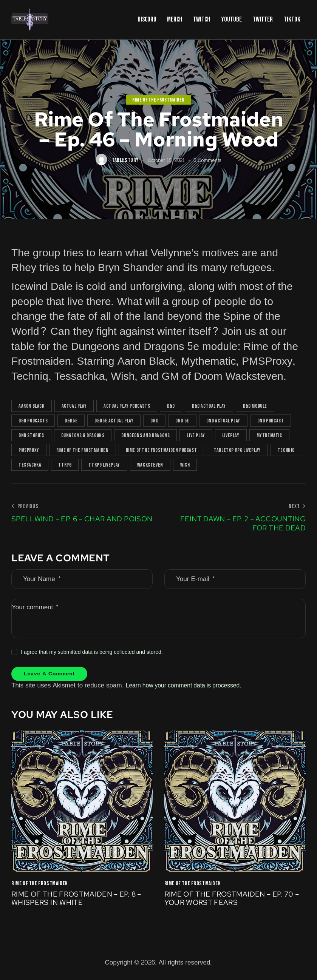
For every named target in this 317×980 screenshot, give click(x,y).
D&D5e (71, 421)
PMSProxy (29, 450)
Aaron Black (32, 406)
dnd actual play (223, 421)
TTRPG (65, 465)
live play (196, 435)
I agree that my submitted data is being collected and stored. (92, 652)
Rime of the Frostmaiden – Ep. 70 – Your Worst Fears (232, 901)
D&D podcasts (33, 421)
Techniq (286, 450)
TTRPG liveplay (104, 465)
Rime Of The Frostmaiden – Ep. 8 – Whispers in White (80, 901)
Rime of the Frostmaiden (158, 100)
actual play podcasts (127, 406)
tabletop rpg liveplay (237, 450)
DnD (154, 421)
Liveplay (231, 435)
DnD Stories (31, 435)
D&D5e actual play (114, 421)
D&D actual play (209, 406)
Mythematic (269, 435)
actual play (74, 406)
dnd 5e (182, 421)
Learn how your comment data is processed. (189, 687)
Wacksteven (150, 465)
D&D (171, 406)
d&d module (255, 406)
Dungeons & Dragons (83, 435)
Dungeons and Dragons (145, 435)
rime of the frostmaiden (83, 450)
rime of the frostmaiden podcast (162, 450)
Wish (185, 465)
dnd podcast (271, 421)
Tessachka (30, 465)
